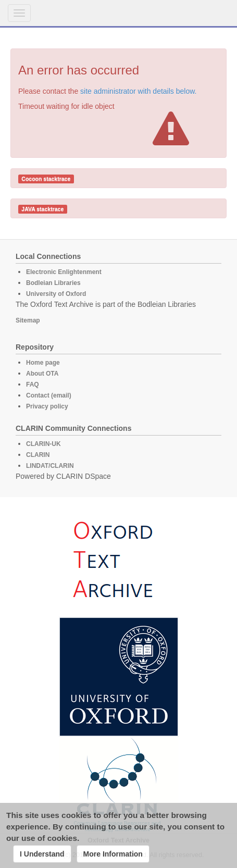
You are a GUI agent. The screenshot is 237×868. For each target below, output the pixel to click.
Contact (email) (49, 395)
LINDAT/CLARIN (50, 466)
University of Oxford (56, 294)
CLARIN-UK (43, 444)
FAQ (33, 385)
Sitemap (28, 320)
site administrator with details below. (138, 91)
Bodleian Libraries (53, 283)
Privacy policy (47, 406)
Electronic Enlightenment (64, 272)
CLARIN (38, 455)
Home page (43, 363)
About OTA (42, 374)
